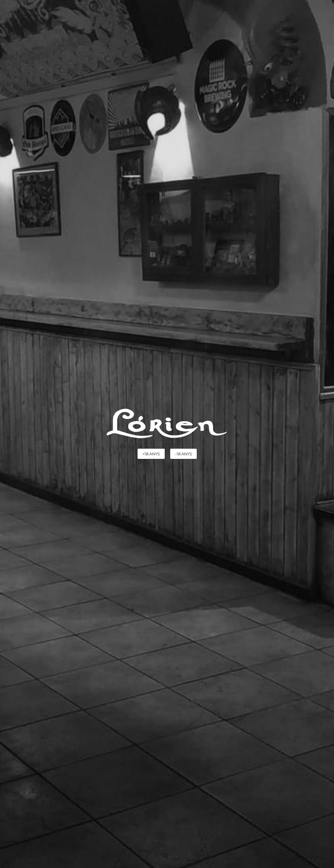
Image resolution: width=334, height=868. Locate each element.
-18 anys (183, 454)
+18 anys (151, 454)
